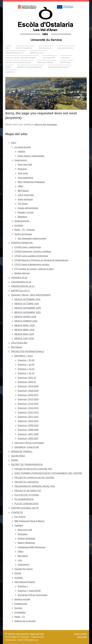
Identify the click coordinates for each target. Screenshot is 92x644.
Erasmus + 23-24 (26, 369)
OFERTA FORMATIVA (22, 243)
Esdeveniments (22, 221)
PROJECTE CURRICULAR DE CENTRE (34, 478)
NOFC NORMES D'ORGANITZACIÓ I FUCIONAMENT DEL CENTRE (48, 473)
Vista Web (82, 637)
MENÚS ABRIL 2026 (24, 330)
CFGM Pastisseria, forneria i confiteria (33, 252)
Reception (23, 534)
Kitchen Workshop (27, 538)
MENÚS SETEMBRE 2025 (27, 299)
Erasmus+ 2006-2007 (28, 438)
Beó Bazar (23, 556)
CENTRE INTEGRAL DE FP (25, 508)
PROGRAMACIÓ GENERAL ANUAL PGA (35, 486)
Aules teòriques (25, 199)
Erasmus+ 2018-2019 (28, 391)
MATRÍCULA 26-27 (20, 291)
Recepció (22, 169)
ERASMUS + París (24, 356)
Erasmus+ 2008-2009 (28, 430)
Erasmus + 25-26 (26, 360)
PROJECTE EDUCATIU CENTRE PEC (33, 469)
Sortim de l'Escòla (23, 234)
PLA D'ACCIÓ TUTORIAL (27, 495)
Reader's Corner (26, 212)
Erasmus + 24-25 (26, 365)
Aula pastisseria (25, 178)
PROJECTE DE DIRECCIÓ (28, 491)
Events (18, 573)
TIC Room (23, 204)
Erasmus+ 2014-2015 (28, 404)
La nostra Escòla (22, 147)
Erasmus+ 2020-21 (27, 382)
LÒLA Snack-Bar (26, 195)
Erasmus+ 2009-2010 (28, 425)
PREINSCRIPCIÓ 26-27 (23, 286)
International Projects (25, 582)
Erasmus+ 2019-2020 (28, 386)
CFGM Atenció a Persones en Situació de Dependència (41, 260)
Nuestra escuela (22, 599)
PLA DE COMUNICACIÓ (26, 504)
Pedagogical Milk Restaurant (32, 547)
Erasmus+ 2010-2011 (28, 421)
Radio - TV (20, 617)
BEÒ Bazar (23, 191)
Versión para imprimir (17, 634)
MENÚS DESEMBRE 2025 (27, 312)
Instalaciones (21, 604)
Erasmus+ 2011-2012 (28, 417)
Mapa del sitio (37, 634)
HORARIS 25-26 (19, 278)
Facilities (19, 525)
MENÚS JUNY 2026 (24, 338)
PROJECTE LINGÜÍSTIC (27, 482)
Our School (20, 517)
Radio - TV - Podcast (24, 230)
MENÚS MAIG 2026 (24, 334)
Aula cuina (23, 173)
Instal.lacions (21, 160)
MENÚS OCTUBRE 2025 (27, 304)
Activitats (19, 225)
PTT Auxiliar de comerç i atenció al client (34, 269)
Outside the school (23, 569)
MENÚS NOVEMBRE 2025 (28, 308)
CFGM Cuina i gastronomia (28, 247)
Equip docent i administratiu (31, 156)
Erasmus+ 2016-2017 (28, 395)
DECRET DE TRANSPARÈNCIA (27, 465)
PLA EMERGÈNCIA (24, 499)
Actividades (20, 612)
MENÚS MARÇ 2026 (25, 325)
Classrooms (23, 565)
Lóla (20, 560)
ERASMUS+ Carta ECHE (27, 447)
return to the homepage (46, 124)
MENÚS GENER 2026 (25, 317)
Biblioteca (22, 217)
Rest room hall (25, 165)
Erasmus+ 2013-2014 (28, 408)
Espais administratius (28, 208)
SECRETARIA (18, 456)
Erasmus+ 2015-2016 (28, 399)
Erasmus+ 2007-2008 (28, 434)
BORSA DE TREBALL (22, 452)
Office (21, 186)
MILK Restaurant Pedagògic (31, 182)
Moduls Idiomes (22, 273)
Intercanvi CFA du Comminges (29, 443)
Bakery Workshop (26, 543)
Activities (19, 578)
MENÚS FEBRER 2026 (26, 321)
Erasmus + (23, 586)
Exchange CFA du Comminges (33, 595)
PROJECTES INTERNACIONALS (28, 352)
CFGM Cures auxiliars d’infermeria (31, 256)
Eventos (18, 608)
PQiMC (15, 460)
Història (21, 152)
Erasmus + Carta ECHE (29, 591)
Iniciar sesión (80, 634)
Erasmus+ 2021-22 (27, 378)
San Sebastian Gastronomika (32, 238)
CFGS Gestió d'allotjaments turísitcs (32, 265)
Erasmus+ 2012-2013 (28, 412)
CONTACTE (17, 512)
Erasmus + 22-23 (26, 373)
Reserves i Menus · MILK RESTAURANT (31, 295)
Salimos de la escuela (25, 621)
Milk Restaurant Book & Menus (29, 521)
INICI (14, 143)
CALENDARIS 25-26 (21, 282)
